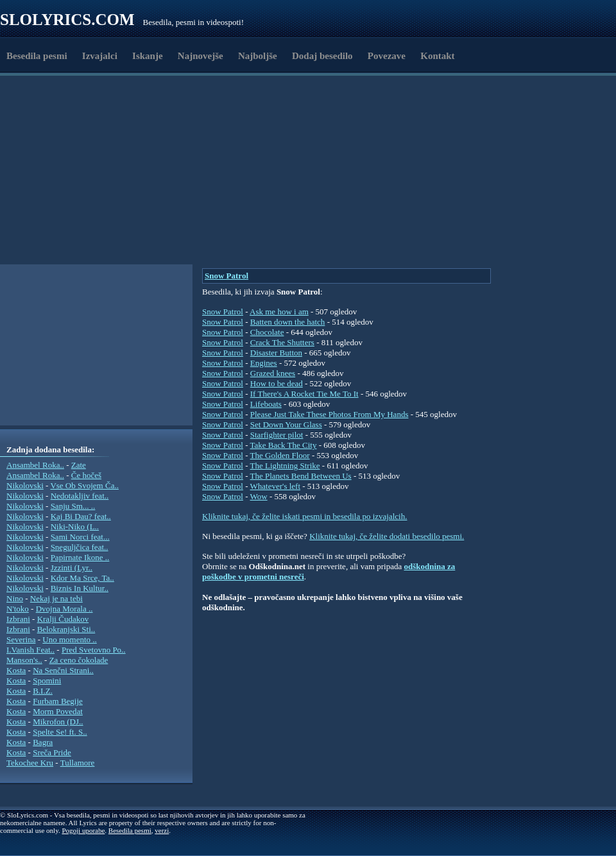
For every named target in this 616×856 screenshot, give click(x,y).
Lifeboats (266, 404)
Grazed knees (273, 373)
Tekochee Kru (30, 763)
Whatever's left (276, 486)
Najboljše (258, 56)
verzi (162, 830)
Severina (21, 639)
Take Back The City (284, 445)
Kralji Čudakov (63, 619)
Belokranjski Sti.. (66, 629)
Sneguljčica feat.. (80, 547)
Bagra (43, 742)
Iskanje (148, 56)
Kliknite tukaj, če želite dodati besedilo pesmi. (387, 536)
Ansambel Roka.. (35, 465)
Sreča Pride (52, 752)
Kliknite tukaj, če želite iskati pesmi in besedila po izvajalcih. (304, 516)
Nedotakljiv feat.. (80, 496)
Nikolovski (25, 485)
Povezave (387, 56)
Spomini (47, 681)
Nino (15, 598)
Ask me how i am (279, 312)
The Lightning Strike (285, 466)
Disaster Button (276, 353)
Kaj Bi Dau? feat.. (81, 516)
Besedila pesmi (37, 56)
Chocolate (267, 332)
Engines (264, 363)
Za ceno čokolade (79, 660)
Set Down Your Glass (286, 424)
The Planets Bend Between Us (301, 476)
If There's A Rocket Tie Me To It (304, 394)
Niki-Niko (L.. (75, 526)
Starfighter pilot (277, 435)
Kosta (16, 670)
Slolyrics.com (67, 20)
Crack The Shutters (282, 342)
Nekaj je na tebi (56, 598)
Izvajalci (100, 56)
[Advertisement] (176, 233)
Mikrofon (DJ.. (58, 722)
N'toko (18, 609)
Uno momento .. (70, 639)
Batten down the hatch (288, 322)
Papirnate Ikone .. (80, 557)
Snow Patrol (227, 276)
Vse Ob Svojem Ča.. (84, 485)
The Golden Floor (280, 455)
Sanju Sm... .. (73, 506)
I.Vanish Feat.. (30, 650)
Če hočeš (86, 475)
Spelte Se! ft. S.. (60, 732)
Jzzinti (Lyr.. (72, 568)
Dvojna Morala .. (64, 609)
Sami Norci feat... (80, 537)
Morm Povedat (58, 711)
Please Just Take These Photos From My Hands (329, 414)
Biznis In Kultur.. (80, 588)
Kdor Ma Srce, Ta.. (82, 578)
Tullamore (78, 763)
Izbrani (18, 619)
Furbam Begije (58, 701)
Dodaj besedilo (322, 56)
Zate (79, 465)
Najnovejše (201, 56)
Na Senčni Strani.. (63, 670)
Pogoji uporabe (83, 830)
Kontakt (437, 56)
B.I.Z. (43, 691)
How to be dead (277, 383)
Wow (259, 496)
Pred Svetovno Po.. (94, 650)
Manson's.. (24, 660)
